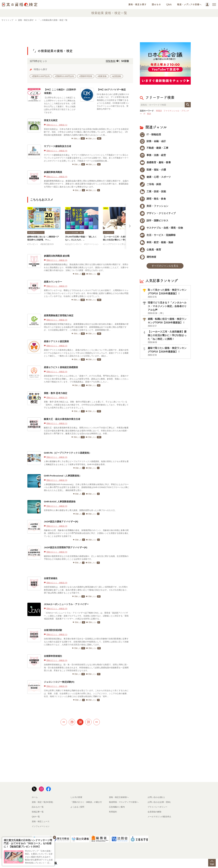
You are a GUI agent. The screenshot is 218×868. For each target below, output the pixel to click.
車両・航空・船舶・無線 (157, 242)
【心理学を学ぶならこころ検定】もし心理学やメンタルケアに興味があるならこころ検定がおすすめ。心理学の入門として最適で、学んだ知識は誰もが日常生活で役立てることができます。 (60, 105)
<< (64, 722)
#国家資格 (102, 76)
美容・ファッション (154, 206)
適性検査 (148, 257)
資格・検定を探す (137, 4)
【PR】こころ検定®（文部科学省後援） (60, 91)
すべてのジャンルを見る (165, 266)
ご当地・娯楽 (150, 184)
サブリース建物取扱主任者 (58, 146)
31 (88, 722)
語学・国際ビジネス (154, 221)
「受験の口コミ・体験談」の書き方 (86, 802)
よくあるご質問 (77, 807)
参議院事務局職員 (53, 172)
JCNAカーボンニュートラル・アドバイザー (66, 604)
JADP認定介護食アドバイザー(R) (61, 522)
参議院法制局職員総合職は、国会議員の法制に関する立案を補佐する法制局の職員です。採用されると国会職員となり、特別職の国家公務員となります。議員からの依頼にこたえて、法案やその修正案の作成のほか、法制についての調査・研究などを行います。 (86, 267)
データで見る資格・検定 (74, 232)
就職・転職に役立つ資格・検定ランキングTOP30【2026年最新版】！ (168, 322)
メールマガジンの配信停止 (159, 817)
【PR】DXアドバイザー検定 (111, 90)
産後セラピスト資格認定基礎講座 (61, 367)
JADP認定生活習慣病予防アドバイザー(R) (66, 547)
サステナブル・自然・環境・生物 (161, 228)
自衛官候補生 (51, 578)
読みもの (156, 4)
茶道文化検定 (51, 120)
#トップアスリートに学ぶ (114, 244)
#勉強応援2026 (47, 244)
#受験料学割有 (86, 76)
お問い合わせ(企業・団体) (159, 802)
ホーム (35, 797)
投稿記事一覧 (38, 812)
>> (97, 722)
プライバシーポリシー (157, 807)
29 (72, 722)
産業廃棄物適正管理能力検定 (59, 315)
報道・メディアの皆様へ (189, 4)
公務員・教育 (150, 250)
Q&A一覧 (36, 817)
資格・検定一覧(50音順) (42, 802)
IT (144, 114)
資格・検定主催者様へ (119, 797)
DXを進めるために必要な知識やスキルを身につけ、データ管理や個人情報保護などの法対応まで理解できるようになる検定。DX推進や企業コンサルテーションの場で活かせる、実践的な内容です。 (113, 102)
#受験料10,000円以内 (64, 76)
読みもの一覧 (38, 807)
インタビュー (109, 232)
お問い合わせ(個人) (156, 797)
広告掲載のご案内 (117, 807)
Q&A (169, 4)
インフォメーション (41, 826)
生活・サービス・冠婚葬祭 (158, 235)
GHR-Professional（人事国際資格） (63, 476)
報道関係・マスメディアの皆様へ (124, 802)
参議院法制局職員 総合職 (57, 256)
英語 (149, 114)
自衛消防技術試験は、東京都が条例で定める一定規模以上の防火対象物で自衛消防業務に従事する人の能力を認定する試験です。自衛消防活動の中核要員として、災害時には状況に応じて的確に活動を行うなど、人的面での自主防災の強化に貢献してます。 (86, 642)
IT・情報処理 (150, 135)
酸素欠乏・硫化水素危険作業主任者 (62, 419)
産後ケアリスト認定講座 (56, 341)
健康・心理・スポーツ (155, 177)
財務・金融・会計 (153, 141)
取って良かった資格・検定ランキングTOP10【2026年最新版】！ (168, 293)
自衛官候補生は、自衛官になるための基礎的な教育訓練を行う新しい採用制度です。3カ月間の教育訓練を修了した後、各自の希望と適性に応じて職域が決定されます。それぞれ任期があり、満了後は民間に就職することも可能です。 (86, 590)
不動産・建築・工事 (154, 148)
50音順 (125, 61)
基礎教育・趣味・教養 (155, 162)
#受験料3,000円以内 (41, 76)
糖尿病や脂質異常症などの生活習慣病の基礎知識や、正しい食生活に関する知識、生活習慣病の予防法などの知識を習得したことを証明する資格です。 (86, 558)
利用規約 (113, 812)
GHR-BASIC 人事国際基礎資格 (60, 502)
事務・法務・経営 (153, 155)
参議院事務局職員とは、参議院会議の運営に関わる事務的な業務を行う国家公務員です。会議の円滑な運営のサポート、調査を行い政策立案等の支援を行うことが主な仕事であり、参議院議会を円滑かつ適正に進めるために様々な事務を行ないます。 (86, 184)
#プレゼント (33, 244)
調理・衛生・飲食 (153, 199)
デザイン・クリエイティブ (158, 213)
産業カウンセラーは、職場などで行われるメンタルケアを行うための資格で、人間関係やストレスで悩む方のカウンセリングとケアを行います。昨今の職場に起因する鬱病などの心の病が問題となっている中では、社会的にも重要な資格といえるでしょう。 (86, 293)
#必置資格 (116, 76)
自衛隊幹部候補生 (53, 656)
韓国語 (159, 111)
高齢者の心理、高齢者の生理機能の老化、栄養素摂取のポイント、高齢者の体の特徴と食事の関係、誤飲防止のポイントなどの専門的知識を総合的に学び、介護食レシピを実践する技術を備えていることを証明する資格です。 (86, 533)
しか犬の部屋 (76, 797)
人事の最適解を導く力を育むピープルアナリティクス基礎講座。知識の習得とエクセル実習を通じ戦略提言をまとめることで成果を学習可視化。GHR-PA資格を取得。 (86, 463)
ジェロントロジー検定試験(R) (59, 682)
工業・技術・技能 (153, 191)
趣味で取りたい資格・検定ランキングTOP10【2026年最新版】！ (168, 351)
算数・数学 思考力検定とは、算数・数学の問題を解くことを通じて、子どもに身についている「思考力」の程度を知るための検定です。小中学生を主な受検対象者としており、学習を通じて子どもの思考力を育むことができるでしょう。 (86, 405)
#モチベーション (91, 244)
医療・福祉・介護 (153, 170)
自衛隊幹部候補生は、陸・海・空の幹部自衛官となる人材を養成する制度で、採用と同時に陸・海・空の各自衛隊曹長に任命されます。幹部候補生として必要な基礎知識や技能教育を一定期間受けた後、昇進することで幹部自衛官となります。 (86, 668)
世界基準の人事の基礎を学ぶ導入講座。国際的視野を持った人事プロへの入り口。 (80, 510)
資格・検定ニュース (41, 821)
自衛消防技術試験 (53, 630)
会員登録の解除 (154, 812)
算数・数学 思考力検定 (56, 393)
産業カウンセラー (53, 282)
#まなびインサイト (73, 244)
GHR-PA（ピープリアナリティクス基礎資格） (68, 453)
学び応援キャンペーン (36, 232)
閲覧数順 (111, 61)
